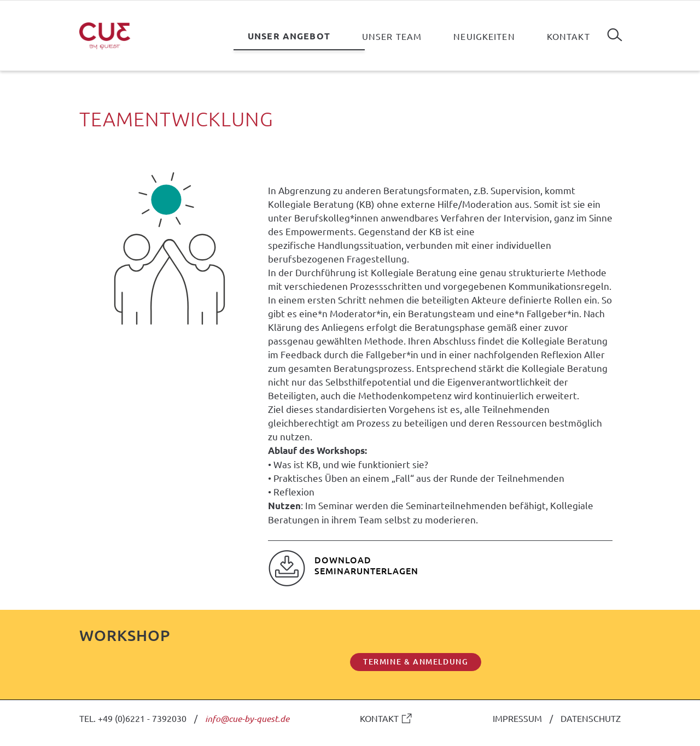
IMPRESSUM (517, 718)
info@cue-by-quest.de (247, 718)
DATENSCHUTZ (591, 718)
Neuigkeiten (484, 36)
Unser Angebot (289, 36)
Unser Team (392, 36)
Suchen (615, 31)
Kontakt (568, 36)
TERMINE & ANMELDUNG (416, 662)
